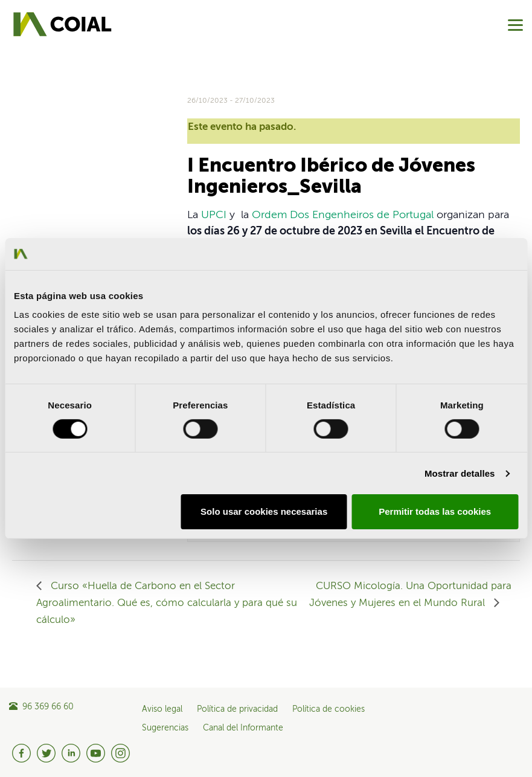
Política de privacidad (237, 709)
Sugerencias (165, 728)
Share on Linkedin (83, 127)
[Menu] (515, 25)
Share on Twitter (55, 127)
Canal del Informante (243, 728)
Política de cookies (328, 709)
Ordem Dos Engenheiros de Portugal (343, 215)
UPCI (214, 215)
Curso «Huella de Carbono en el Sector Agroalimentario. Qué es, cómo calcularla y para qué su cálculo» (167, 603)
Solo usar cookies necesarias (264, 511)
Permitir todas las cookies (435, 511)
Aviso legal (162, 709)
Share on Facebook (26, 127)
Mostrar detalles (460, 473)
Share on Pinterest (112, 127)
